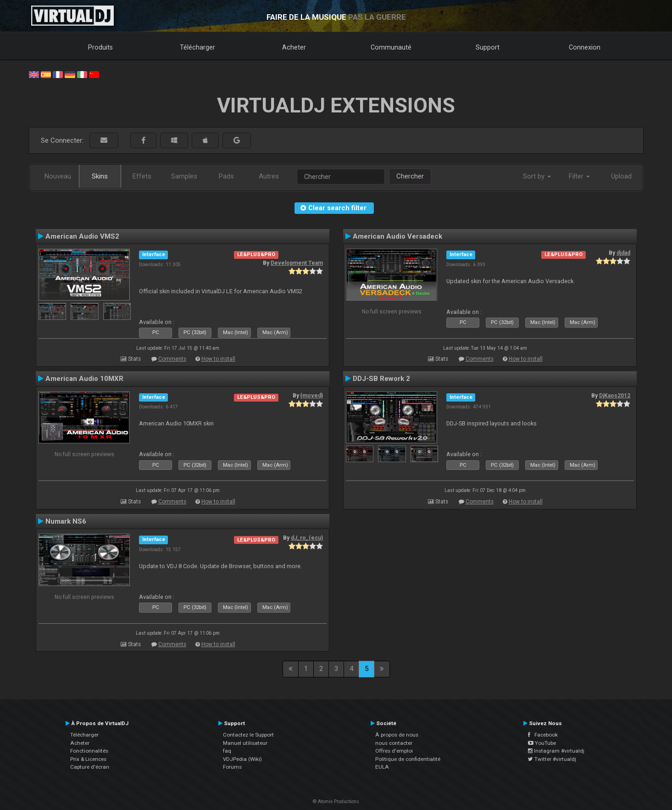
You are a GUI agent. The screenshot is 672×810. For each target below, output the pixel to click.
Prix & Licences (88, 759)
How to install (218, 359)
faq (227, 751)
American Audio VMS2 (82, 236)
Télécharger (197, 47)
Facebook (543, 735)
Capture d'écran (90, 767)
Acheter (294, 47)
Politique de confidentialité (408, 759)
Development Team (297, 263)
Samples (184, 176)
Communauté (391, 47)
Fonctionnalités (89, 751)
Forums (232, 767)
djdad (623, 253)
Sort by (537, 176)
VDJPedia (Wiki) (242, 759)
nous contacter (394, 743)
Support (488, 47)
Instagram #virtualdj (556, 751)
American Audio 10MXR (84, 379)
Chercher (410, 176)
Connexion (585, 47)
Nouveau (58, 176)
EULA (382, 767)
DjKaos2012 (615, 396)
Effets (142, 176)
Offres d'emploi (394, 751)
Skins (100, 176)
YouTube (542, 743)
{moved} (312, 396)
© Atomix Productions (336, 802)
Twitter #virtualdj (552, 759)
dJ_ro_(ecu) (307, 538)
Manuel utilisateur (245, 743)
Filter (579, 176)
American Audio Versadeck (397, 236)
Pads (226, 176)
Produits (100, 47)
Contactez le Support (248, 735)
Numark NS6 (66, 521)
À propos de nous (397, 735)
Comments (172, 359)
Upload (621, 176)
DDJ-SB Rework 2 (381, 379)
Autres (269, 176)
